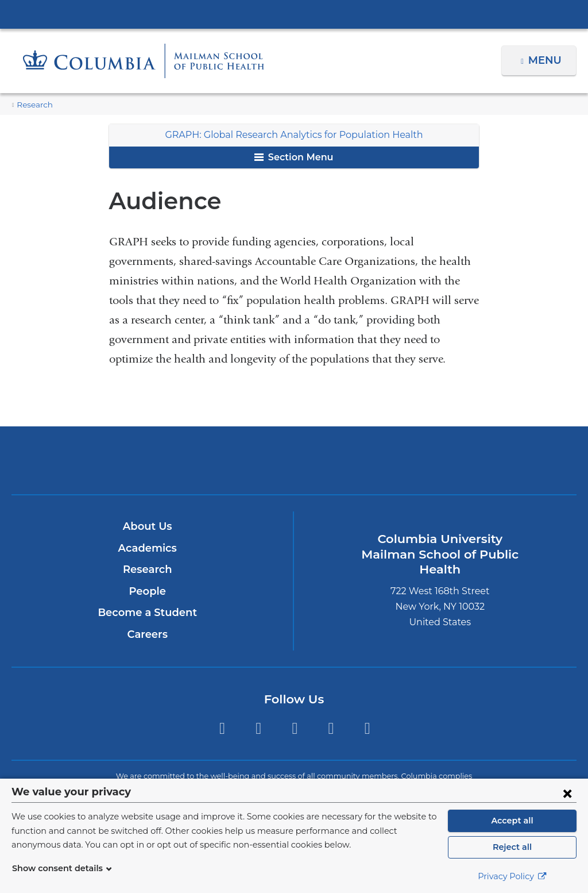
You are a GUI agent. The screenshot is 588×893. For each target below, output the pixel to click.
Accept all (512, 821)
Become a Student (147, 613)
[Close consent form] (567, 793)
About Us (148, 526)
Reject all (512, 847)
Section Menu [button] (294, 157)
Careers (147, 634)
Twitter (222, 728)
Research (33, 105)
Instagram (295, 728)
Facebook (258, 728)
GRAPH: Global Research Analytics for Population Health (294, 135)
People (147, 591)
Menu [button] (546, 60)
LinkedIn (331, 728)
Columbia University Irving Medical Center (294, 14)
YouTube (367, 728)
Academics (147, 548)
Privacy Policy (512, 876)
